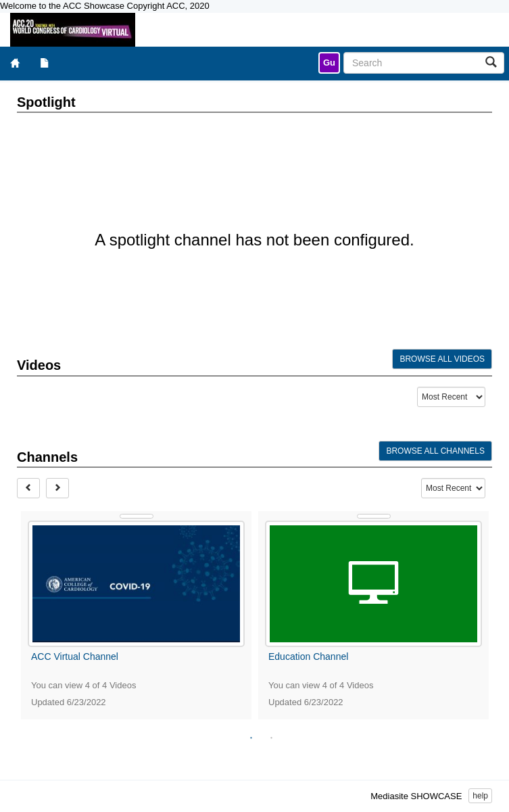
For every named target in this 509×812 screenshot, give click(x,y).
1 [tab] (251, 738)
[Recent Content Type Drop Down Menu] (451, 397)
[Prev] (28, 488)
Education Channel (308, 656)
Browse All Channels (435, 451)
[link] (329, 63)
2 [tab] (272, 738)
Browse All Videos (442, 359)
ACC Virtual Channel (75, 656)
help (480, 796)
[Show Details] (137, 516)
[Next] (57, 488)
